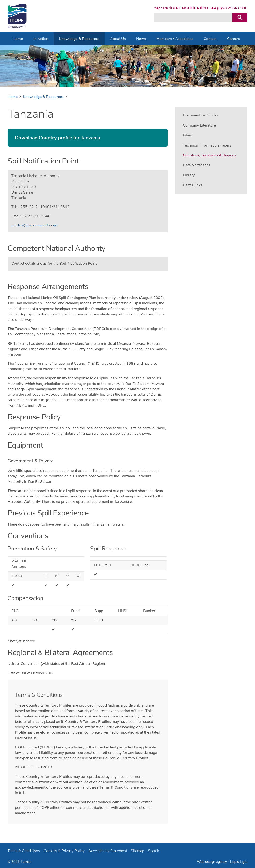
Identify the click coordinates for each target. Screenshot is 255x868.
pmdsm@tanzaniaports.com (35, 225)
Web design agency (212, 862)
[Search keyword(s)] (193, 18)
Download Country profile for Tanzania (58, 138)
